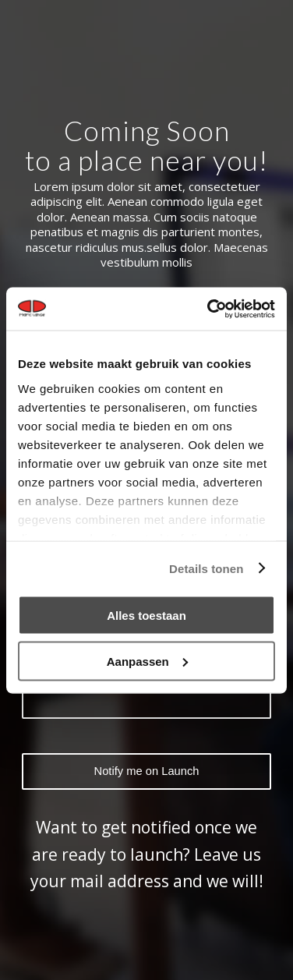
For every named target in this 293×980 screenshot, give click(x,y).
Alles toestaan (146, 616)
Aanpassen (147, 661)
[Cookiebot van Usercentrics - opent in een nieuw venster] (209, 309)
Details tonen (206, 568)
